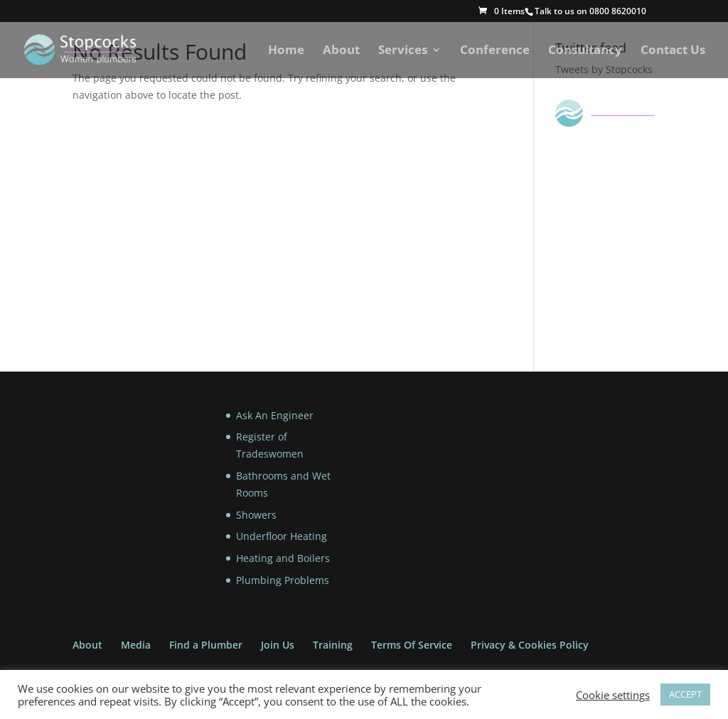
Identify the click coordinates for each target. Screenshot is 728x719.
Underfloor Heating (282, 536)
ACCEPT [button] (685, 694)
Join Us (278, 645)
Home (286, 51)
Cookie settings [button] (613, 695)
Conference (495, 51)
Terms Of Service (412, 645)
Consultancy (585, 51)
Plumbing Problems (283, 580)
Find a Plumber (206, 645)
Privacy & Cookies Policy (530, 645)
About (341, 51)
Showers (256, 515)
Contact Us (673, 51)
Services (403, 51)
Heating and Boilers (283, 558)
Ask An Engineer (275, 415)
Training (333, 645)
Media (136, 645)
